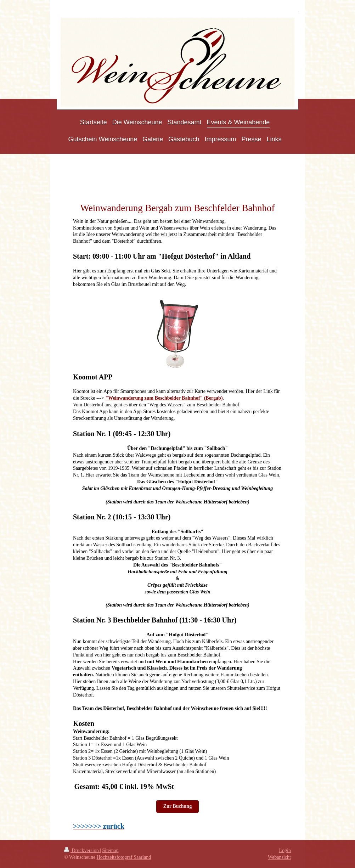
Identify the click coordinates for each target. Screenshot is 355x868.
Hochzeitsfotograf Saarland (124, 857)
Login (285, 850)
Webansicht (279, 857)
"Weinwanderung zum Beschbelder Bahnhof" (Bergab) (164, 398)
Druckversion (82, 850)
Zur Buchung (177, 806)
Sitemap (111, 850)
